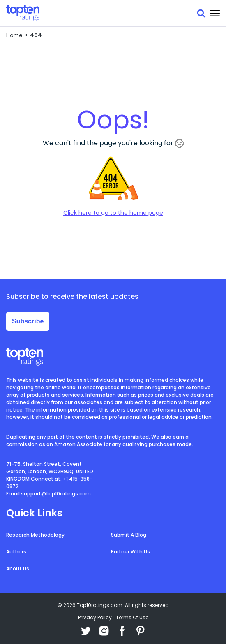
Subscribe (28, 321)
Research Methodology (35, 535)
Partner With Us (130, 552)
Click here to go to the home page (113, 213)
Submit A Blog (129, 535)
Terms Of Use (132, 617)
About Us (18, 568)
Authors (16, 552)
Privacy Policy (95, 617)
